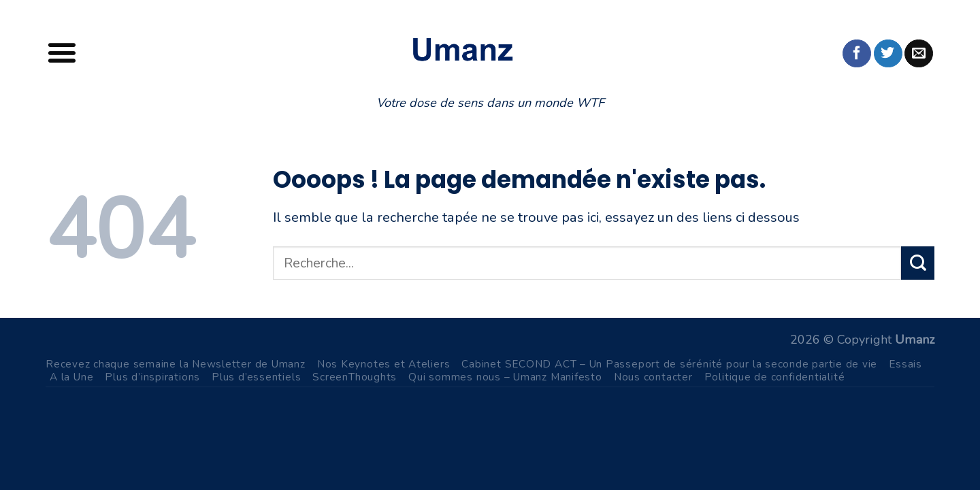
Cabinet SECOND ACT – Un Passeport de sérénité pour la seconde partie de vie (669, 364)
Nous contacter (653, 377)
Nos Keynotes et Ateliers (384, 364)
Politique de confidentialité (775, 377)
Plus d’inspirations (152, 377)
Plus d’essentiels (256, 377)
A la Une (71, 377)
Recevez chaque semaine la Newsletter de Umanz (176, 364)
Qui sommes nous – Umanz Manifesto (505, 377)
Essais (905, 364)
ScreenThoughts (355, 377)
